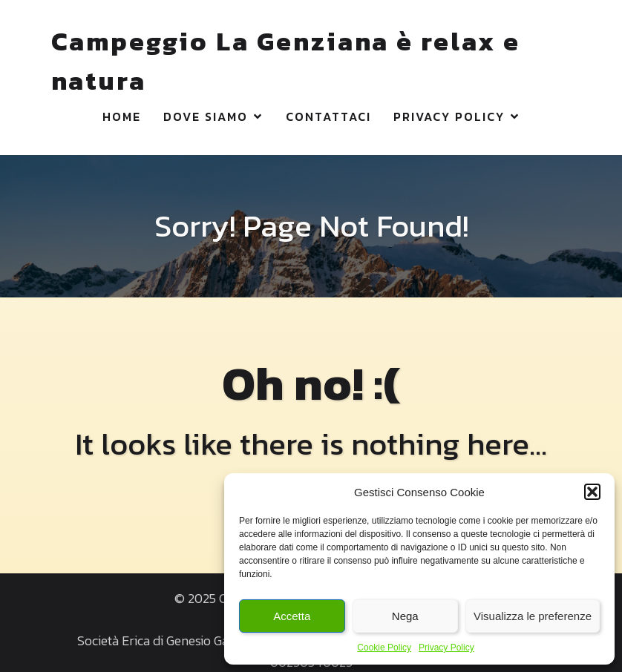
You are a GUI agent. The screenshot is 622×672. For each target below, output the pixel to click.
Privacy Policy (446, 648)
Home (122, 116)
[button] (592, 492)
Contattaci (328, 116)
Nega (405, 616)
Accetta (292, 616)
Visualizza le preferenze (533, 616)
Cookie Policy (384, 648)
